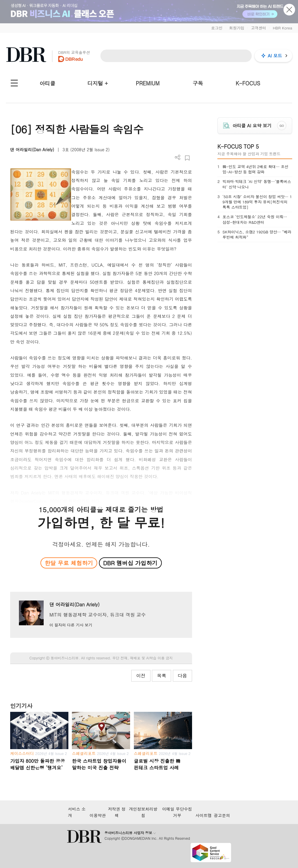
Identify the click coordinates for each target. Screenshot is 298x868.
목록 (162, 676)
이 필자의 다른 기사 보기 (71, 625)
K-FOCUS (248, 83)
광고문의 (222, 815)
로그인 (217, 28)
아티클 (47, 83)
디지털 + (98, 83)
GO (282, 126)
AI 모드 (275, 56)
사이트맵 (204, 815)
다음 (182, 676)
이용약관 (98, 815)
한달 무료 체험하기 (69, 563)
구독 (198, 83)
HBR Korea (282, 28)
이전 (141, 676)
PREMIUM (148, 83)
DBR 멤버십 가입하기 (130, 563)
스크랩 (187, 158)
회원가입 (237, 28)
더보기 (178, 157)
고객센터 (258, 28)
